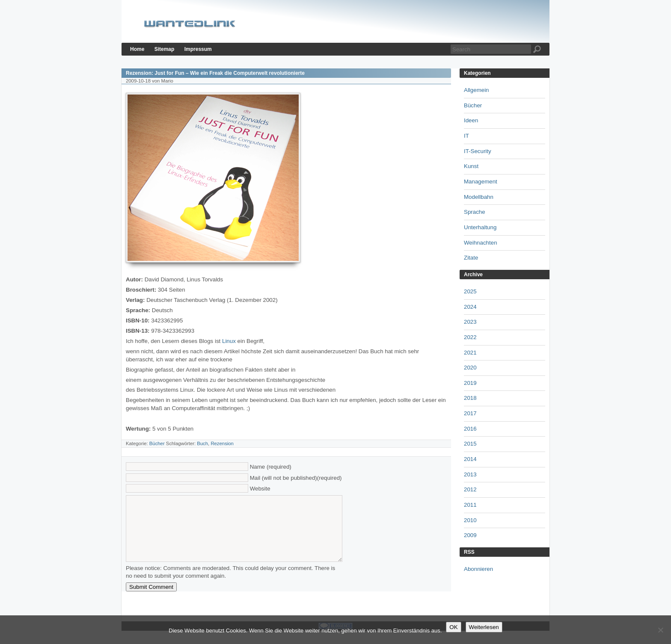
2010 (470, 520)
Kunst (471, 166)
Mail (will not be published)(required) (296, 478)
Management (481, 182)
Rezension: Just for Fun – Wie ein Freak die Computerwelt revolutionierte (215, 73)
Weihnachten (481, 243)
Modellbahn (479, 197)
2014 (470, 459)
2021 (470, 353)
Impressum (198, 49)
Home (137, 49)
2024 (470, 307)
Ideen (471, 120)
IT (466, 136)
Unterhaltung (480, 227)
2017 (470, 413)
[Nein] (660, 630)
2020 (470, 368)
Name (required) (271, 467)
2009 (470, 535)
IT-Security (478, 151)
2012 (470, 489)
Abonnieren (478, 569)
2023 (470, 322)
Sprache (475, 212)
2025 (470, 291)
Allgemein (477, 90)
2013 (470, 474)
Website (260, 489)
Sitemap (165, 49)
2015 (470, 444)
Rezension (222, 443)
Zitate (471, 258)
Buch (202, 443)
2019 (470, 383)
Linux (230, 341)
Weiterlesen (484, 627)
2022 (470, 337)
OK (453, 627)
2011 (470, 505)
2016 (470, 429)
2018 (470, 398)
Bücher (157, 443)
